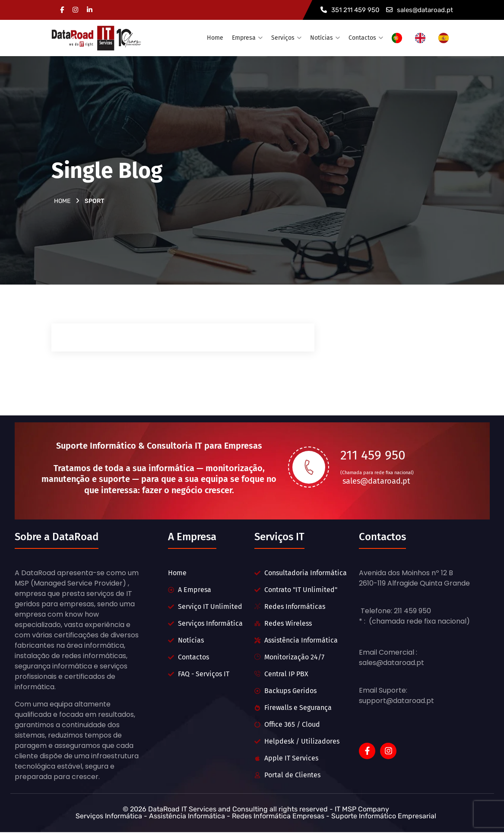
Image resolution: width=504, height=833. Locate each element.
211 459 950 (373, 455)
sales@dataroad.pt (420, 10)
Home (215, 38)
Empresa (244, 38)
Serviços (283, 38)
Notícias (322, 38)
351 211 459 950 (350, 10)
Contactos (362, 38)
